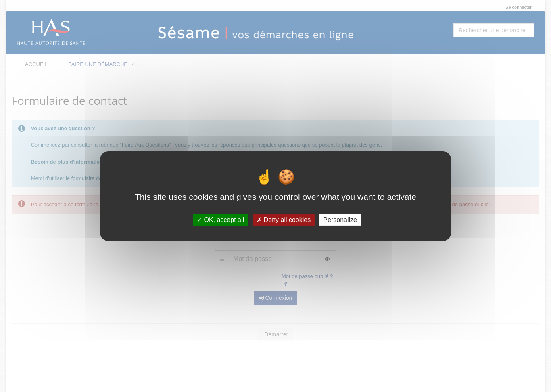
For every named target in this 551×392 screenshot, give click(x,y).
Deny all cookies (284, 219)
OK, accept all (220, 219)
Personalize (340, 219)
